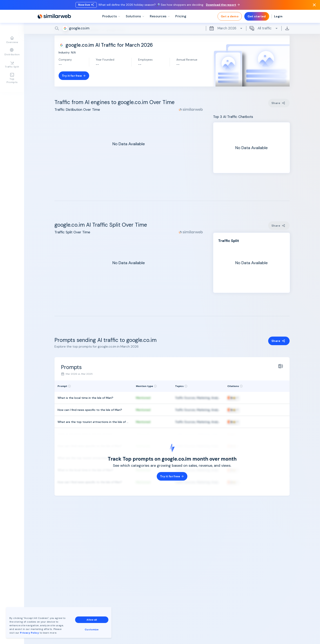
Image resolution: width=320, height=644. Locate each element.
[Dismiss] (314, 5)
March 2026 (226, 28)
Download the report (223, 5)
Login (278, 16)
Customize (92, 630)
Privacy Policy (29, 633)
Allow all (92, 620)
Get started (257, 16)
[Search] (172, 28)
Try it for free (74, 76)
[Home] (54, 16)
